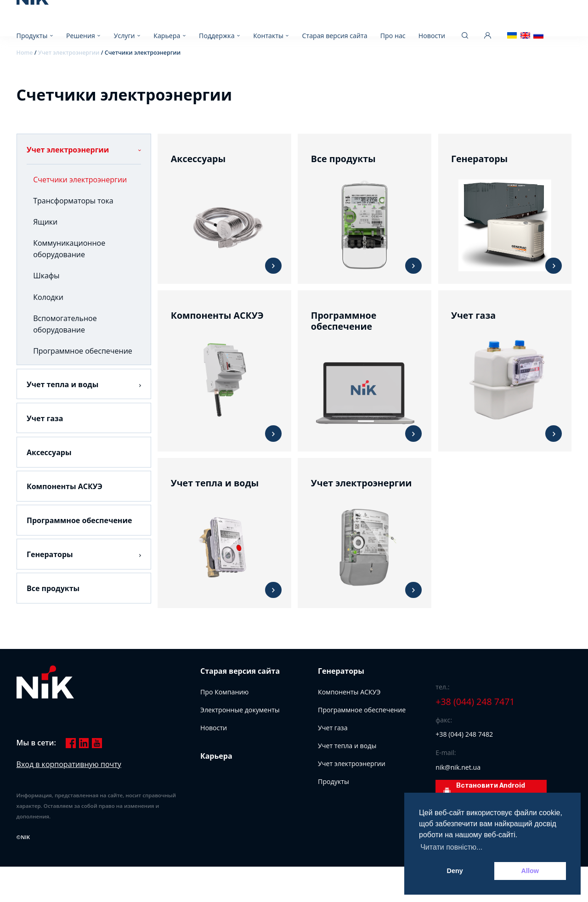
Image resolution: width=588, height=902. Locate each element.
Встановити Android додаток (484, 791)
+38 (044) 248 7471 (475, 702)
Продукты (32, 36)
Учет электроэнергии (68, 150)
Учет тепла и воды (62, 384)
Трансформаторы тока (73, 201)
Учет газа (45, 418)
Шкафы (46, 276)
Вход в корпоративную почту (69, 764)
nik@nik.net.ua (458, 767)
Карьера (167, 36)
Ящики (45, 222)
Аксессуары (49, 452)
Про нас (393, 36)
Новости (432, 36)
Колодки (48, 297)
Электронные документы (240, 710)
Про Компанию (224, 692)
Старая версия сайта (335, 36)
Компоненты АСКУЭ (65, 486)
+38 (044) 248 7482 (464, 734)
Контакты (268, 36)
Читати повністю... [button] (451, 847)
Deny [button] (455, 871)
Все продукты (53, 588)
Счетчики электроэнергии (80, 180)
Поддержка (217, 36)
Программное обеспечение (83, 351)
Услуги (124, 36)
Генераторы (50, 554)
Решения (81, 36)
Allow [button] (530, 871)
